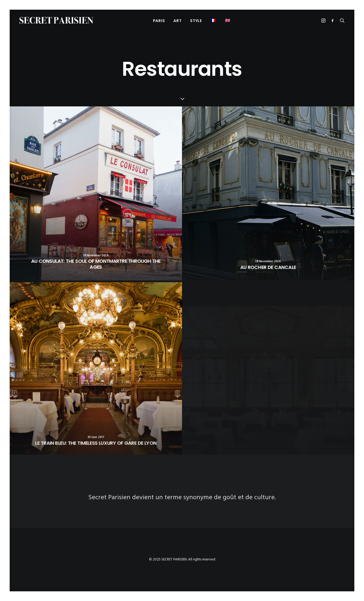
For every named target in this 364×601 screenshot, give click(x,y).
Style (196, 21)
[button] (228, 20)
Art (177, 21)
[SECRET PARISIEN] (56, 20)
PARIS (159, 21)
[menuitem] (159, 21)
